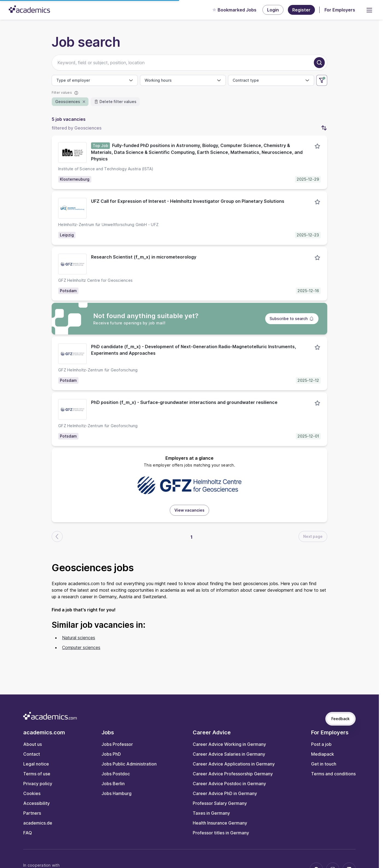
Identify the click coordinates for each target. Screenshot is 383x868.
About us (33, 744)
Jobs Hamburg (116, 793)
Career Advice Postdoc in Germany (229, 784)
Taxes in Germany (211, 813)
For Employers (340, 10)
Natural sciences (79, 638)
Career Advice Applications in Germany (234, 764)
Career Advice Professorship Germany (233, 774)
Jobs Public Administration (129, 764)
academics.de (38, 823)
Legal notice (36, 764)
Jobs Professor (117, 744)
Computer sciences (81, 647)
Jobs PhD (111, 754)
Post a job (321, 744)
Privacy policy (38, 784)
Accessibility (36, 803)
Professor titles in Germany (221, 833)
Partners (32, 813)
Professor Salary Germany (220, 803)
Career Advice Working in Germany (229, 744)
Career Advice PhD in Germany (225, 793)
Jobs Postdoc (116, 774)
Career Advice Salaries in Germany (229, 754)
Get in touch (324, 764)
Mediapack (323, 754)
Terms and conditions (333, 774)
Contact (32, 754)
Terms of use (37, 774)
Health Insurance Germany (220, 823)
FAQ (28, 833)
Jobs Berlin (113, 784)
